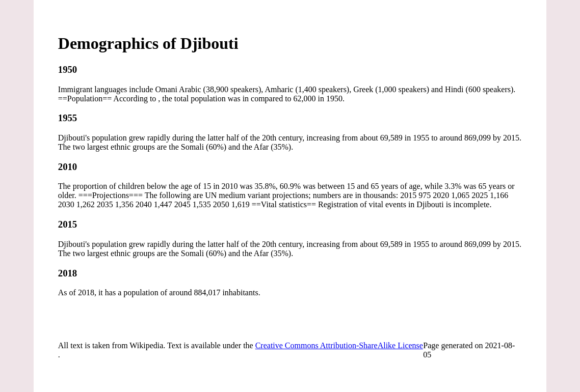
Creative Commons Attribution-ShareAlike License (339, 345)
